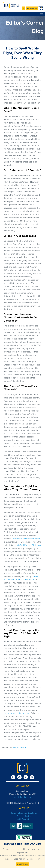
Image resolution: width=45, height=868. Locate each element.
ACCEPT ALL (22, 864)
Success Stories (24, 816)
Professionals (20, 747)
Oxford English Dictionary (29, 545)
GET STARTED (32, 8)
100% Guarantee (24, 819)
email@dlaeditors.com (23, 797)
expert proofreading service (16, 713)
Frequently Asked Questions (24, 813)
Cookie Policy (33, 859)
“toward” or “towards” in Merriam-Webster (22, 578)
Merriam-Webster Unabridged (27, 539)
